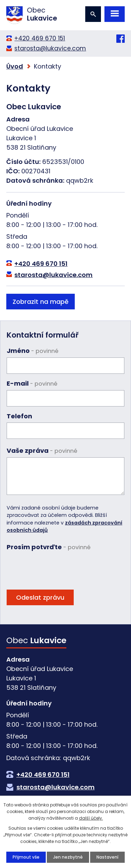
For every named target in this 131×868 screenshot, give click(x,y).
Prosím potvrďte (49, 547)
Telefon (19, 416)
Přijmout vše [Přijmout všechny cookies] (26, 857)
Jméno (32, 351)
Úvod (15, 66)
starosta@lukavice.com (50, 48)
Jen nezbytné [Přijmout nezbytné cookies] (68, 857)
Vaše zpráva (42, 451)
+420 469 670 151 (40, 38)
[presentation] (60, 567)
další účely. (91, 818)
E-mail (32, 383)
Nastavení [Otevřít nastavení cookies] (107, 857)
